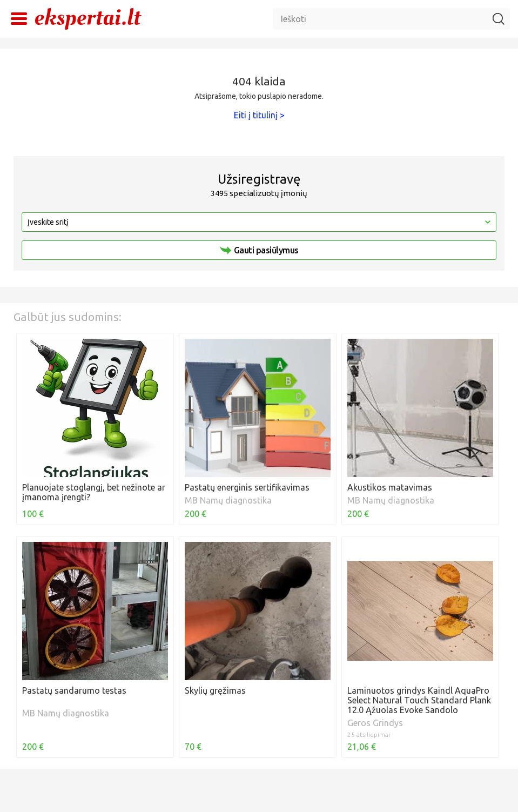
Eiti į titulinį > (259, 115)
